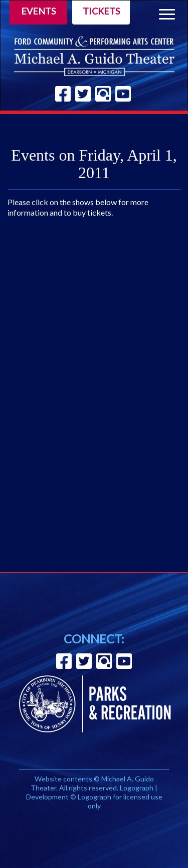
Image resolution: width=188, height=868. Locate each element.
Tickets (101, 11)
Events (38, 11)
